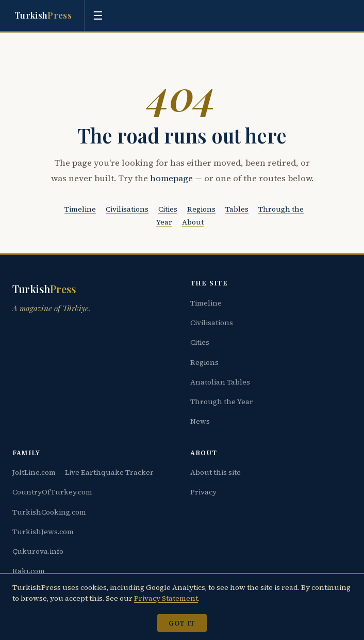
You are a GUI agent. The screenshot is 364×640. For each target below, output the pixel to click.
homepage (171, 178)
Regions (201, 209)
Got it (182, 623)
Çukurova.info (38, 551)
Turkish (43, 15)
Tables (237, 209)
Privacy (203, 492)
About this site (216, 472)
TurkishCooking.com (49, 512)
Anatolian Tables (220, 382)
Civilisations (127, 209)
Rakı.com (29, 571)
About (193, 222)
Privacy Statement (166, 598)
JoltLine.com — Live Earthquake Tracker (83, 472)
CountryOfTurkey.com (52, 492)
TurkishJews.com (43, 532)
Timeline (80, 209)
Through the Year (222, 402)
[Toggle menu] (98, 15)
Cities (168, 209)
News (200, 421)
